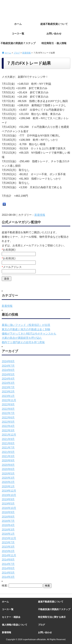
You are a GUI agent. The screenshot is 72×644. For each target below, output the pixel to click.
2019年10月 (9, 495)
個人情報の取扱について (15, 625)
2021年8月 (8, 443)
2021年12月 (9, 435)
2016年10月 (9, 508)
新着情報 (26, 53)
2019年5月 (8, 503)
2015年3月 (8, 547)
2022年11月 (9, 400)
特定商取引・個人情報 (54, 43)
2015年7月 (8, 542)
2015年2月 (8, 551)
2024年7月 (8, 366)
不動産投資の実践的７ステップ (18, 43)
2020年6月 (8, 469)
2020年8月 (8, 465)
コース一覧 (18, 34)
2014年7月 (8, 564)
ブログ (17, 53)
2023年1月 (8, 396)
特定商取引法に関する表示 (52, 617)
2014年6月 (8, 568)
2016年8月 (8, 517)
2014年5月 (8, 573)
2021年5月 (8, 452)
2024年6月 (8, 370)
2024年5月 (8, 374)
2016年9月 (8, 512)
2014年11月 (9, 555)
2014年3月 (8, 577)
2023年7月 (8, 387)
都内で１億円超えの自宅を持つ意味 (23, 342)
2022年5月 (8, 422)
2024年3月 (8, 383)
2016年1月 (8, 534)
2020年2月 (8, 482)
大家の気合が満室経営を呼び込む (22, 338)
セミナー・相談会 (11, 617)
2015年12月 (9, 538)
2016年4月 (8, 525)
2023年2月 (8, 391)
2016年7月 (8, 521)
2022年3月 (8, 430)
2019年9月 (8, 499)
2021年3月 (8, 456)
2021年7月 (8, 447)
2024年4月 (8, 379)
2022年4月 (8, 426)
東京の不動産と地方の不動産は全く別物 (26, 329)
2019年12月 (9, 491)
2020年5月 (8, 473)
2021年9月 (8, 439)
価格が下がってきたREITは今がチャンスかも (29, 334)
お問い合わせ (54, 34)
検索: (5, 585)
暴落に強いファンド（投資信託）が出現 (26, 325)
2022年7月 (8, 413)
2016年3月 (8, 529)
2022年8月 (8, 409)
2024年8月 (8, 361)
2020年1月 (8, 486)
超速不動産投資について (54, 24)
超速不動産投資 (23, 10)
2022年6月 (8, 417)
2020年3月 (8, 478)
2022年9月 (8, 404)
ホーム (18, 24)
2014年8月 (8, 560)
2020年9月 (8, 460)
